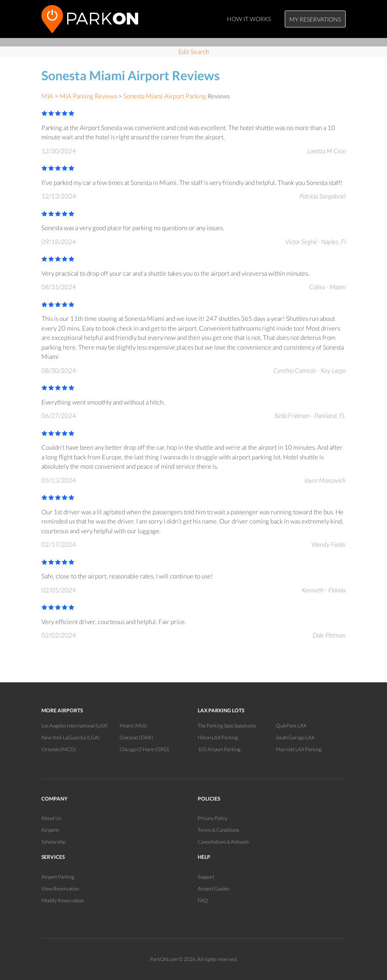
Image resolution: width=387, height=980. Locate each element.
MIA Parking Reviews (88, 96)
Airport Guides (214, 889)
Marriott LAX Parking (299, 749)
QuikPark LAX (291, 726)
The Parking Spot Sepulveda (227, 726)
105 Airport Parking (219, 749)
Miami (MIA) (134, 726)
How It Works (249, 19)
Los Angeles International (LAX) (75, 726)
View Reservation (60, 889)
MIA (47, 96)
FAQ (203, 900)
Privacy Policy (213, 818)
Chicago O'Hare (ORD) (144, 749)
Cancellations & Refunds (223, 842)
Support (206, 877)
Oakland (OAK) (136, 737)
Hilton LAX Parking (218, 737)
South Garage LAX (295, 737)
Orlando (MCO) (59, 749)
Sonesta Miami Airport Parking (165, 96)
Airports (50, 830)
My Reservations (315, 19)
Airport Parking (58, 877)
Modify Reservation (63, 900)
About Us (51, 818)
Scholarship (53, 842)
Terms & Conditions (218, 830)
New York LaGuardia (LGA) (71, 737)
